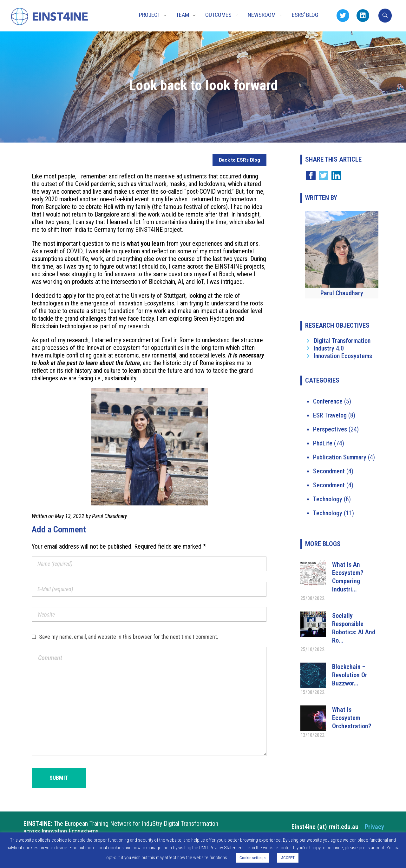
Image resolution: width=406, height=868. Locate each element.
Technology (328, 499)
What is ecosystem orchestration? (352, 718)
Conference (328, 401)
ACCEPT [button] (288, 858)
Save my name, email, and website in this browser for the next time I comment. (129, 637)
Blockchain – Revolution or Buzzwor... (350, 675)
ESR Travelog (330, 415)
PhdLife (323, 443)
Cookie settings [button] (252, 858)
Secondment (329, 471)
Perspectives (330, 429)
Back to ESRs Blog (239, 160)
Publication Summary (340, 457)
